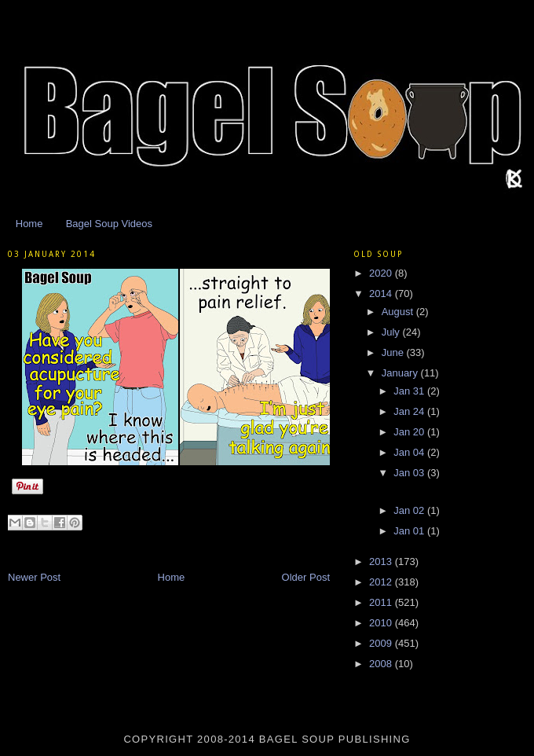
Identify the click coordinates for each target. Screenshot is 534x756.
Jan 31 (410, 391)
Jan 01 (410, 531)
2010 (382, 623)
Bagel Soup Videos (109, 224)
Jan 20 (410, 432)
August (399, 312)
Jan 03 (410, 473)
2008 (382, 664)
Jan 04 (410, 452)
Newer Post (34, 577)
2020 (382, 273)
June (394, 352)
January (401, 373)
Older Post (306, 577)
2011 (382, 602)
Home (29, 224)
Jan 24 (410, 411)
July (392, 332)
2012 (382, 582)
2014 (382, 294)
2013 (382, 561)
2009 (382, 643)
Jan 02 (410, 510)
